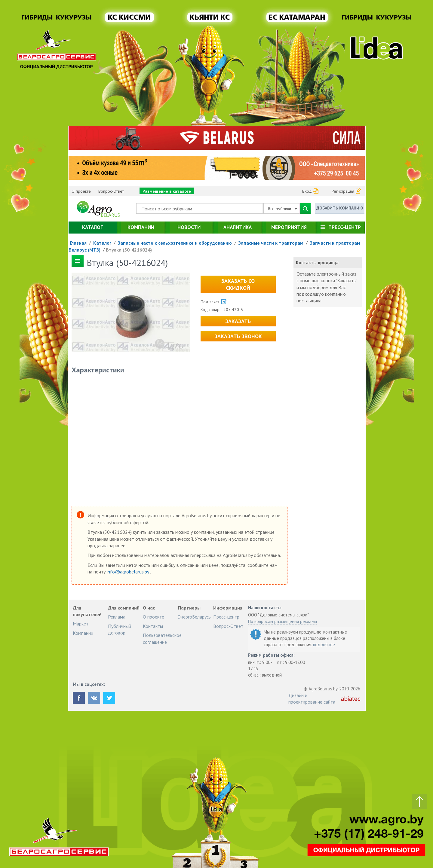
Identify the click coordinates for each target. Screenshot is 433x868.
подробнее (324, 645)
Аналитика (238, 227)
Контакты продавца (317, 263)
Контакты (153, 626)
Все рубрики (283, 209)
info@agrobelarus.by (128, 572)
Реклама (117, 617)
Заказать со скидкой (238, 284)
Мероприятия (289, 227)
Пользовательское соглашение (162, 638)
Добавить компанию (340, 208)
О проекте (81, 191)
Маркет (81, 624)
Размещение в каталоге (167, 191)
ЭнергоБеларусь (194, 617)
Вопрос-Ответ (111, 191)
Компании (141, 227)
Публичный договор (120, 629)
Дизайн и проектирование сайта (312, 698)
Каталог (92, 227)
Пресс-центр (345, 227)
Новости (189, 227)
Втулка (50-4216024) (129, 250)
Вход (307, 191)
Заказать (238, 321)
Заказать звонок (238, 336)
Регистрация (343, 191)
